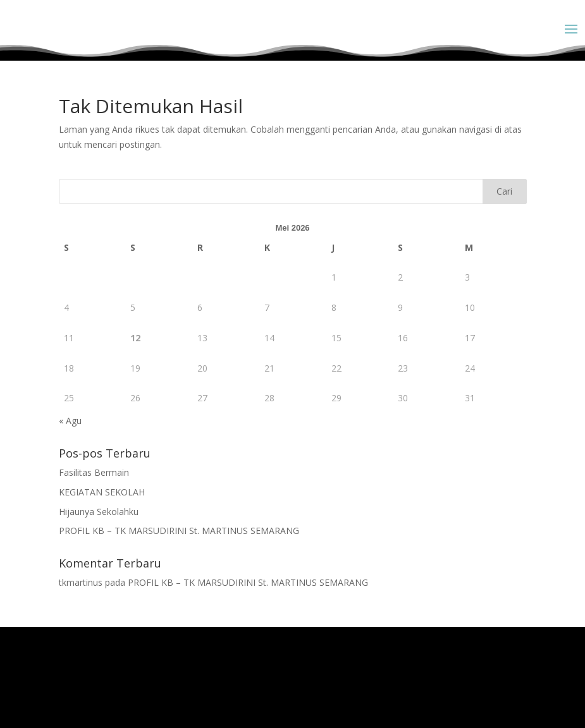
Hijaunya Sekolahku (99, 512)
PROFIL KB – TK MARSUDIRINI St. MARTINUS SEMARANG (179, 531)
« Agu (70, 421)
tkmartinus (81, 582)
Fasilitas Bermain (94, 472)
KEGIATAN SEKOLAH (102, 492)
